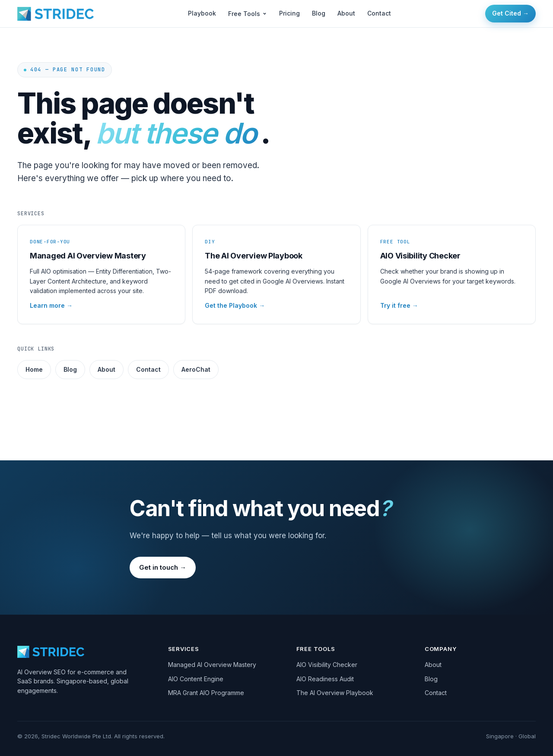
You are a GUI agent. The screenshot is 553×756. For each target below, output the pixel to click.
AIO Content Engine (196, 679)
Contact (379, 13)
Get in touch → (163, 567)
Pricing (289, 13)
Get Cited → (510, 13)
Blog (319, 13)
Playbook (202, 13)
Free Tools (248, 14)
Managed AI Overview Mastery (212, 665)
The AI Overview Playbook (335, 693)
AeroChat (196, 369)
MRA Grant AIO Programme (206, 693)
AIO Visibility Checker (327, 665)
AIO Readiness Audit (325, 679)
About (346, 13)
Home (34, 369)
